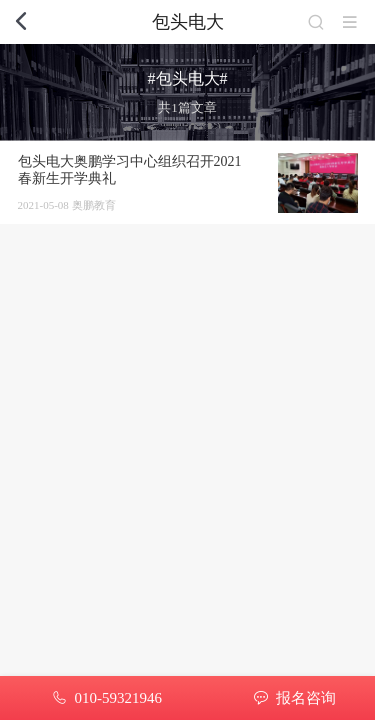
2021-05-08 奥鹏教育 (67, 205)
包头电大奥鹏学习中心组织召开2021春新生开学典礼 (130, 170)
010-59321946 (118, 698)
